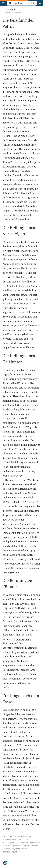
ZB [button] (34, 3)
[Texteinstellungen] (40, 3)
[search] (20, 3)
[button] (3, 3)
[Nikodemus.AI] (5, 863)
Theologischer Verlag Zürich (13, 12)
